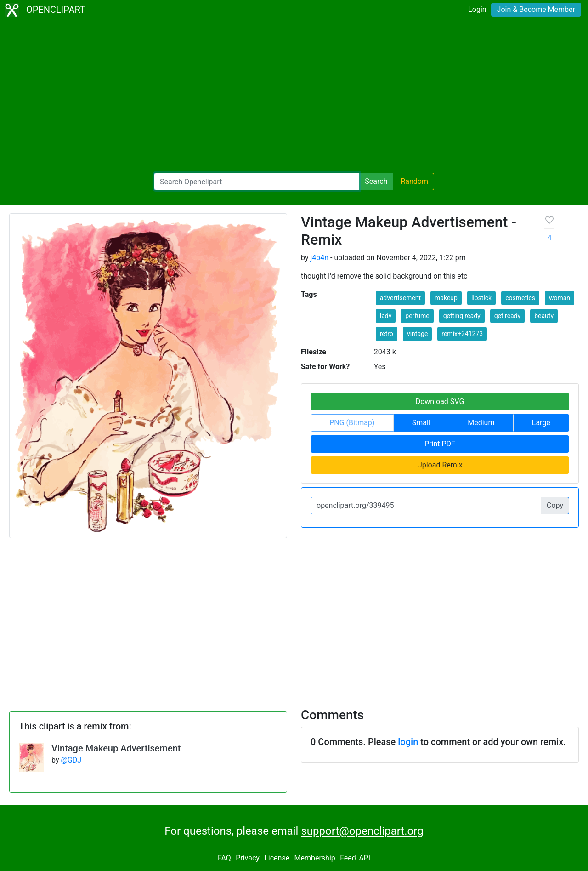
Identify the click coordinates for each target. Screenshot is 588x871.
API (365, 858)
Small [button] (421, 423)
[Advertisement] (294, 97)
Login (477, 9)
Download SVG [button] (440, 401)
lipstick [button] (481, 298)
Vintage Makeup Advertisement (116, 748)
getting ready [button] (462, 316)
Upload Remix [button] (440, 465)
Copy (555, 505)
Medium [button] (481, 423)
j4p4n (319, 258)
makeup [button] (446, 298)
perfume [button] (417, 316)
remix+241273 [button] (462, 334)
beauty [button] (544, 316)
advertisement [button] (400, 298)
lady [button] (386, 316)
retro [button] (387, 334)
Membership (314, 858)
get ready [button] (508, 316)
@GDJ (71, 760)
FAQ (224, 858)
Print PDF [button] (440, 444)
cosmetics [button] (520, 298)
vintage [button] (417, 334)
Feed (348, 858)
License (277, 858)
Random (414, 181)
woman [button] (560, 298)
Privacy (248, 858)
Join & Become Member (536, 9)
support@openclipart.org (362, 831)
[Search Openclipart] (257, 182)
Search (376, 181)
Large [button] (541, 423)
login (408, 742)
